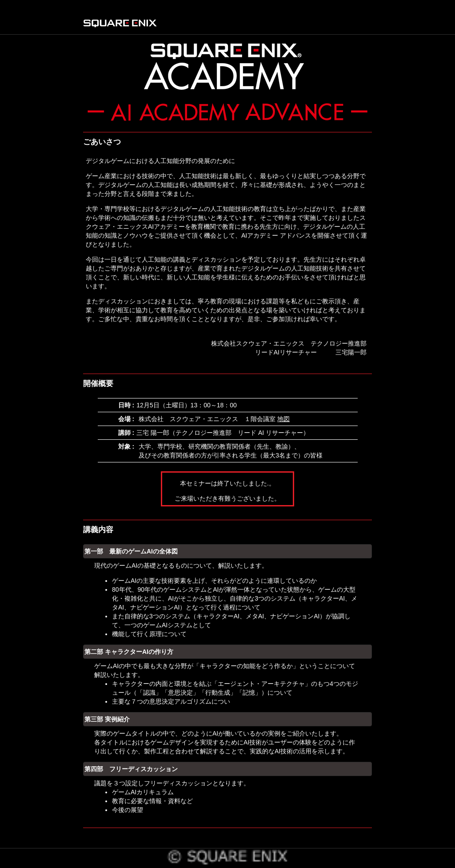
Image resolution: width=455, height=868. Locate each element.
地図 (283, 419)
